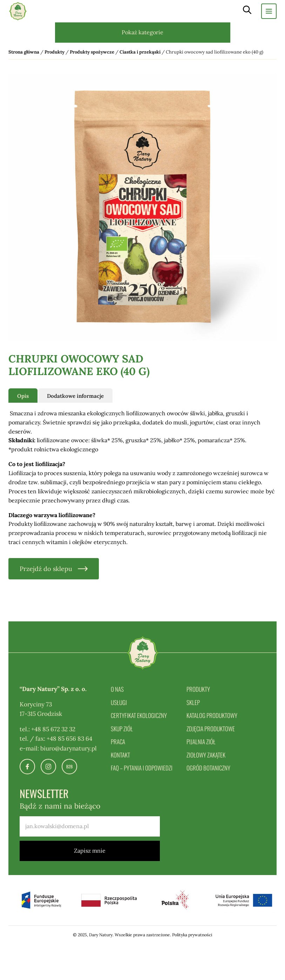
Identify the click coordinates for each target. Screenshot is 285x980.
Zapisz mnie (90, 851)
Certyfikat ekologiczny (139, 715)
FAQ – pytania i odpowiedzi (142, 768)
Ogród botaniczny (208, 768)
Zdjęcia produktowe (211, 729)
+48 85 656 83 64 (69, 739)
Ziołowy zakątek (206, 755)
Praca (118, 742)
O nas (117, 689)
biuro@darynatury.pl (69, 748)
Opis (23, 396)
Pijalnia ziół (201, 742)
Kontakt (120, 755)
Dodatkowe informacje (75, 396)
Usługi (119, 702)
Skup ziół (122, 729)
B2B (69, 766)
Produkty (198, 689)
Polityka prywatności (192, 935)
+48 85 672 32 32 (53, 729)
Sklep (193, 702)
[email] (90, 826)
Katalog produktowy (212, 715)
